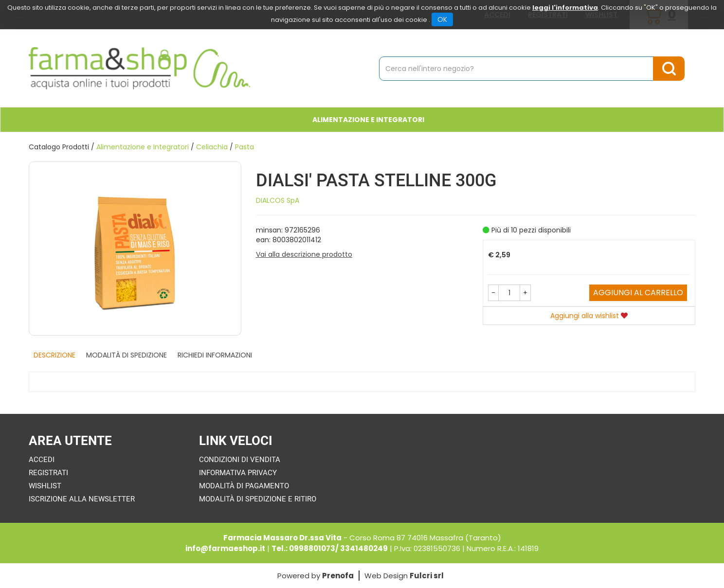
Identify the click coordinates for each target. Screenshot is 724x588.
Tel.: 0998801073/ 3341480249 (330, 548)
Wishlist (45, 486)
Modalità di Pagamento (244, 486)
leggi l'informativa (565, 8)
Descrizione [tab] (54, 355)
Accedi (42, 460)
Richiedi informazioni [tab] (215, 355)
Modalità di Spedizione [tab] (127, 355)
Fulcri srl (427, 576)
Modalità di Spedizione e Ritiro (258, 499)
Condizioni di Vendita (240, 460)
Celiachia (212, 147)
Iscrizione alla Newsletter (82, 499)
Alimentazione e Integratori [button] (368, 120)
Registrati (48, 473)
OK (442, 19)
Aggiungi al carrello (638, 293)
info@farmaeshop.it (225, 548)
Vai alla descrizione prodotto (304, 254)
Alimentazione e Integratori (143, 147)
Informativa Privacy (238, 473)
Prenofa (338, 576)
